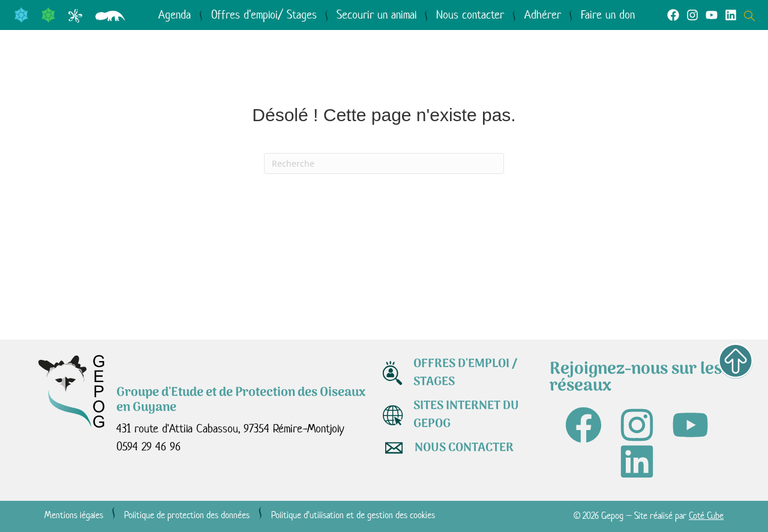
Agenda (175, 15)
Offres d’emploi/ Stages (264, 15)
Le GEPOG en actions (301, 69)
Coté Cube (706, 516)
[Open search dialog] (752, 14)
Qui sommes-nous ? (126, 69)
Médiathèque (598, 69)
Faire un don (608, 15)
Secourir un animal (376, 15)
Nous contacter (470, 15)
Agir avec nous (460, 69)
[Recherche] (384, 163)
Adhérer (543, 15)
